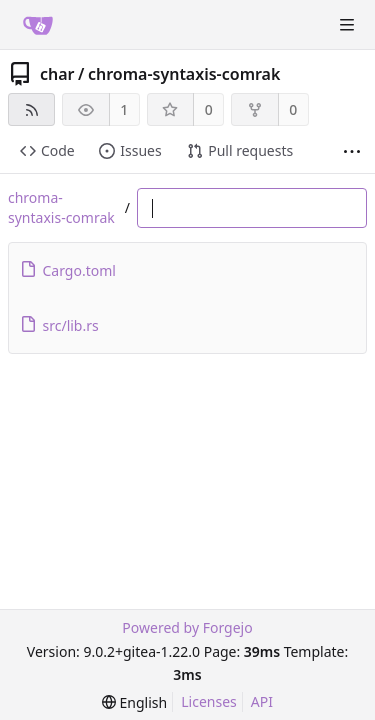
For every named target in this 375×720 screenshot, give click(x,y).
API (262, 701)
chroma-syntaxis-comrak (184, 74)
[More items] (352, 151)
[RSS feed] (31, 109)
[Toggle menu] (347, 25)
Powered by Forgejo (187, 627)
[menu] (134, 702)
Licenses (209, 701)
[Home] (38, 25)
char (57, 74)
